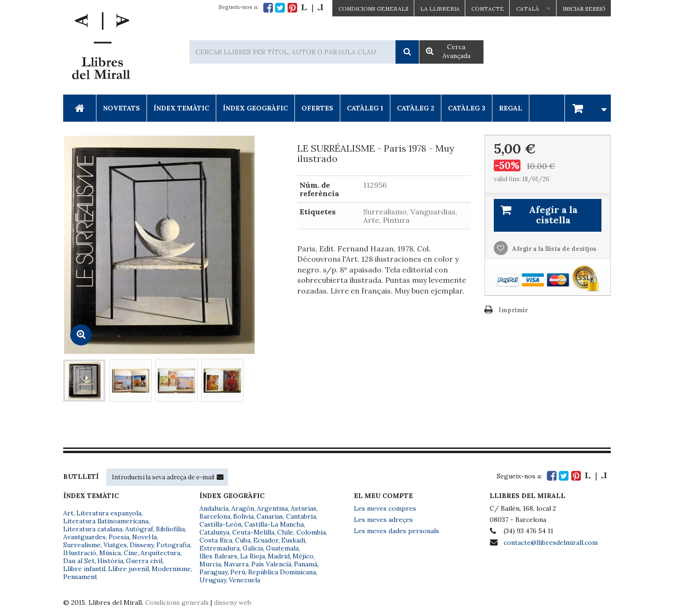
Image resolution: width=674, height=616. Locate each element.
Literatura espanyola (109, 513)
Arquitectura (160, 553)
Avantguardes (84, 537)
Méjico (303, 556)
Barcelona (215, 516)
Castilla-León (220, 524)
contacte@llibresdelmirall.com (551, 543)
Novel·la (144, 537)
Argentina (272, 508)
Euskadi (293, 540)
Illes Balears (218, 556)
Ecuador (266, 540)
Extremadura (220, 548)
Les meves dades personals (396, 531)
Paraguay (213, 572)
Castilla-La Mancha (274, 524)
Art (68, 513)
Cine (131, 553)
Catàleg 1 (365, 108)
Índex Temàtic (181, 108)
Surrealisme (82, 545)
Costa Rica (216, 540)
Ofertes (317, 108)
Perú (238, 572)
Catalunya (214, 532)
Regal (511, 108)
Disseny (142, 545)
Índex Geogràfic (255, 108)
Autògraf (139, 529)
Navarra (236, 564)
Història (110, 561)
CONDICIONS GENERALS (374, 9)
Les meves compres (385, 508)
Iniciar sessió (584, 9)
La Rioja (253, 556)
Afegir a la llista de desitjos (553, 249)
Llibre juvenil (128, 569)
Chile (285, 532)
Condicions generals (177, 602)
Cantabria (301, 516)
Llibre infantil (84, 569)
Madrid (279, 556)
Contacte (488, 9)
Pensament (80, 577)
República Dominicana (282, 572)
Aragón (243, 508)
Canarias (270, 516)
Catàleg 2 (416, 108)
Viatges (115, 545)
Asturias (304, 508)
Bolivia (243, 516)
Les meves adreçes (383, 520)
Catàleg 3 (467, 108)
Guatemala (282, 548)
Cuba (243, 540)
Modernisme (171, 569)
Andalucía (214, 508)
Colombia (311, 532)
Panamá (306, 564)
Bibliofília (170, 529)
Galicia (253, 548)
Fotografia (173, 545)
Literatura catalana (93, 529)
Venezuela (245, 580)
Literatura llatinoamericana (106, 521)
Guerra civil (144, 561)
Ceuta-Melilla (253, 532)
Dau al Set (79, 561)
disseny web (233, 602)
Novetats (121, 108)
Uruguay (213, 580)
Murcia (210, 564)
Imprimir (513, 310)
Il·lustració (80, 553)
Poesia (119, 537)
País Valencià (271, 564)
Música (110, 553)
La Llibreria (440, 9)
